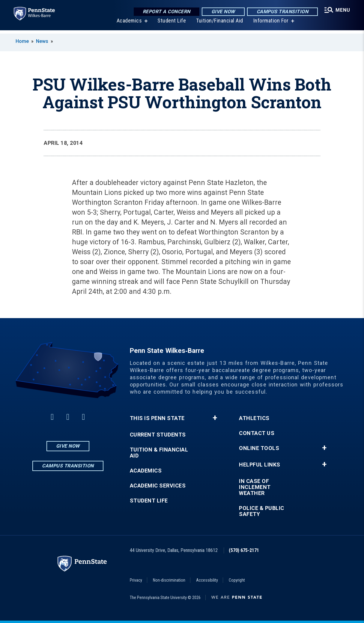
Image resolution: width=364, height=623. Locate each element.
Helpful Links (260, 465)
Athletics (254, 418)
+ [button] (215, 418)
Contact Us (257, 433)
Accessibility (207, 580)
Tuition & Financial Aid (159, 453)
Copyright (237, 580)
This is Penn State (157, 418)
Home (22, 41)
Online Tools (259, 448)
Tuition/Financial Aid (219, 24)
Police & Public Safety (262, 511)
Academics (129, 24)
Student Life (171, 24)
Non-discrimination (169, 580)
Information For (270, 24)
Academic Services (158, 486)
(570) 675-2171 (244, 550)
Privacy (136, 580)
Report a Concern (166, 12)
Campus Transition (282, 12)
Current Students (158, 435)
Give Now (222, 12)
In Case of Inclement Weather (255, 487)
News (42, 41)
